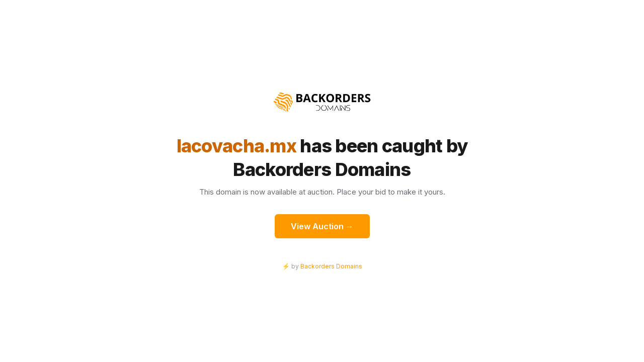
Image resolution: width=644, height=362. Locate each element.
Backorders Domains (331, 266)
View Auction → (322, 226)
